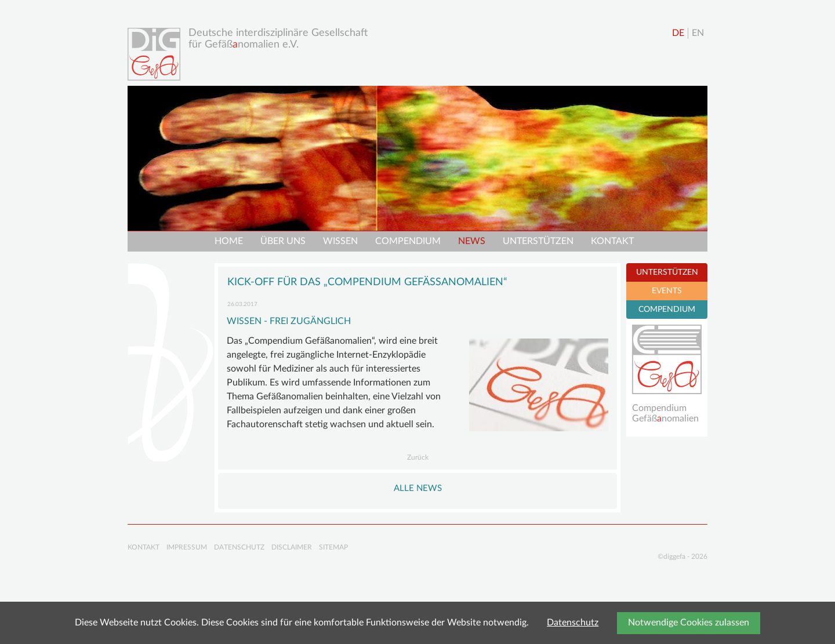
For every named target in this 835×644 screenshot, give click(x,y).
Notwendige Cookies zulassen (689, 623)
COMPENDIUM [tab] (667, 310)
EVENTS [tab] (667, 291)
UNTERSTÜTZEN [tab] (667, 272)
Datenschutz (573, 623)
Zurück (418, 457)
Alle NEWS (418, 488)
